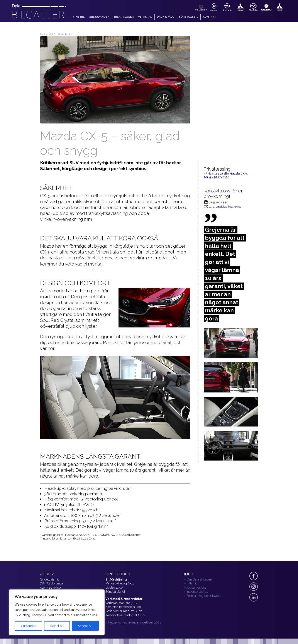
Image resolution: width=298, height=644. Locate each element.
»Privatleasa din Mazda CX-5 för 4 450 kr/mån (226, 175)
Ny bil (80, 17)
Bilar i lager (124, 17)
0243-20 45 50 (50, 587)
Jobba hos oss (196, 587)
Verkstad (145, 17)
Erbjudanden (99, 17)
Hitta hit (192, 583)
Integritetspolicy (197, 592)
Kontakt (209, 17)
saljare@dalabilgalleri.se (225, 207)
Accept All (85, 626)
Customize (29, 626)
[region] (57, 612)
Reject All (57, 626)
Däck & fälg (166, 17)
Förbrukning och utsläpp (203, 596)
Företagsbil (189, 17)
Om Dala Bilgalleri (199, 579)
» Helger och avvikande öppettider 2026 (134, 622)
